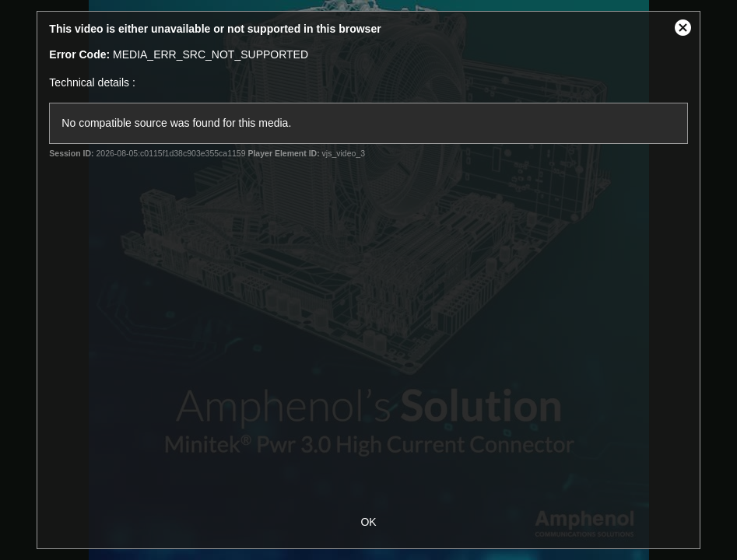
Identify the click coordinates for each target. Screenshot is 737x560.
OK (368, 522)
